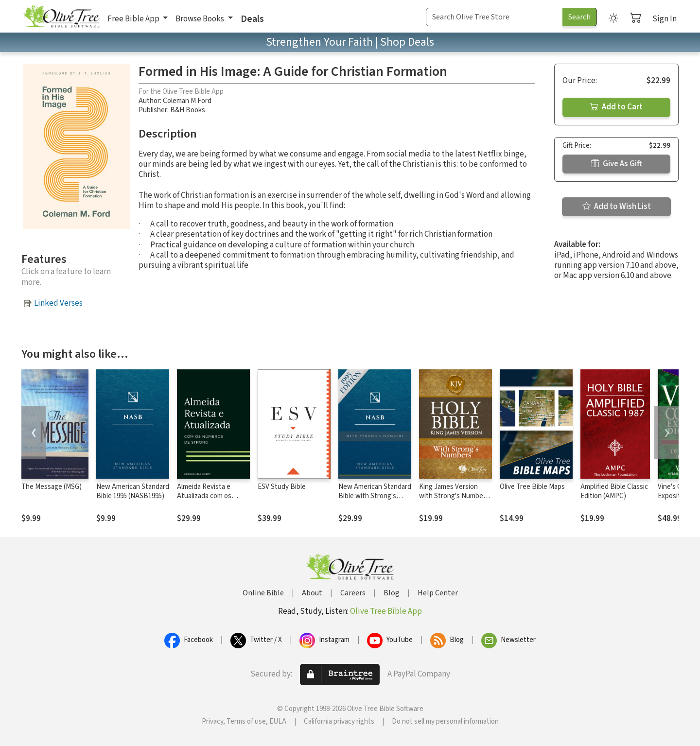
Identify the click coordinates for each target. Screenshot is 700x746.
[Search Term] (494, 17)
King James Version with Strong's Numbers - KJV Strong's (454, 496)
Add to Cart (616, 107)
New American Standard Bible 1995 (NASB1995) (133, 491)
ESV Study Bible (282, 487)
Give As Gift (617, 164)
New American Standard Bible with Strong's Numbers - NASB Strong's (375, 501)
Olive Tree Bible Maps (532, 487)
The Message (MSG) (52, 487)
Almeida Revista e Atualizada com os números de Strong (206, 496)
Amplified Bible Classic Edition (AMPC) (614, 491)
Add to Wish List (617, 207)
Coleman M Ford (187, 101)
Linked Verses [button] (58, 303)
